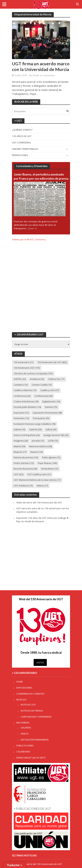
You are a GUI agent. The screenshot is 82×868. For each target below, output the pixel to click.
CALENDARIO (23, 752)
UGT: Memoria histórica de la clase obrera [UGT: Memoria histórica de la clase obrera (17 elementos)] (37, 480)
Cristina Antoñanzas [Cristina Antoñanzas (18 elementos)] (26, 402)
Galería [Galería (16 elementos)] (19, 430)
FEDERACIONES (20, 155)
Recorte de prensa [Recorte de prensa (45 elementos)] (25, 469)
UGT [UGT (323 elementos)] (19, 474)
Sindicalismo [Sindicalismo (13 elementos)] (50, 469)
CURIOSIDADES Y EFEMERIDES (36, 717)
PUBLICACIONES (25, 746)
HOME (20, 682)
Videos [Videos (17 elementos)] (42, 486)
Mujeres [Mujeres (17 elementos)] (20, 452)
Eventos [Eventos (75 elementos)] (51, 407)
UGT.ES (40, 662)
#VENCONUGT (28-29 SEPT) (31, 758)
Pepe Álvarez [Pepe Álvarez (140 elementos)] (47, 463)
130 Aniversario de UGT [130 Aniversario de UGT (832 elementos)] (52, 362)
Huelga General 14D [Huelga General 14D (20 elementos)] (56, 435)
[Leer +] (33, 228)
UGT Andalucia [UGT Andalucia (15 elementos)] (23, 486)
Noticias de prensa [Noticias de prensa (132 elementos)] (26, 457)
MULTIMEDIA (23, 723)
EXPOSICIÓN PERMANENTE (35, 740)
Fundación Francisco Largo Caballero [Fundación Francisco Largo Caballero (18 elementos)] (34, 424)
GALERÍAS (26, 728)
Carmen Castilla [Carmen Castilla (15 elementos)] (42, 385)
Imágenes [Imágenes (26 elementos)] (21, 441)
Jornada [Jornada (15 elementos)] (38, 441)
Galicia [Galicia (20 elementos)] (51, 430)
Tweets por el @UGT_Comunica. (29, 239)
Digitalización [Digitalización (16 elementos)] (51, 402)
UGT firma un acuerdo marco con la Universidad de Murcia (41, 66)
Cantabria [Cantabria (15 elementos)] (21, 385)
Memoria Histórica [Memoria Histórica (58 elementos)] (40, 446)
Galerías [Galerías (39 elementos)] (35, 430)
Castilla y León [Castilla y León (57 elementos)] (50, 390)
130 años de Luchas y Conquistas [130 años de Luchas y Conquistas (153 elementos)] (33, 374)
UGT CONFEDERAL (22, 143)
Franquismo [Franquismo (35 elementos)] (41, 418)
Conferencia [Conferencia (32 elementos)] (22, 396)
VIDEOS (25, 734)
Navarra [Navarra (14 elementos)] (36, 452)
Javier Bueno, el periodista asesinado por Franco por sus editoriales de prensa (41, 176)
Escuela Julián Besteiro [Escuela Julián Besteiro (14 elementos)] (27, 407)
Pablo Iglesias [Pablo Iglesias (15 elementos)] (51, 457)
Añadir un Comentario (44, 75)
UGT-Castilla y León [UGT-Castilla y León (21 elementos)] (39, 474)
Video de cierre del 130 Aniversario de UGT (39, 502)
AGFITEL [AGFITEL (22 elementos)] (20, 379)
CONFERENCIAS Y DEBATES (30, 694)
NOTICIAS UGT (28, 705)
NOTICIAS (21, 700)
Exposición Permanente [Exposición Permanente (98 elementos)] (47, 413)
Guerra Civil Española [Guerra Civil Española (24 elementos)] (27, 435)
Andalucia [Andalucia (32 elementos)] (37, 379)
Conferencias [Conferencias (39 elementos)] (43, 396)
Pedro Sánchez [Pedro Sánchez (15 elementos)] (24, 463)
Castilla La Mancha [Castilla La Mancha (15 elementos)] (25, 390)
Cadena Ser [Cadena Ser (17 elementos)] (56, 379)
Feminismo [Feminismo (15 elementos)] (21, 418)
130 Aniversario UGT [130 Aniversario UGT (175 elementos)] (27, 368)
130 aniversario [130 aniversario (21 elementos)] (24, 362)
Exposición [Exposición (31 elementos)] (21, 413)
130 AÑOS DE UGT (22, 136)
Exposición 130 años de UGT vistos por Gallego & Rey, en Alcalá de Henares (42, 520)
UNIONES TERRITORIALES (25, 149)
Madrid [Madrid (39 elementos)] (19, 446)
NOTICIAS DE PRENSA (32, 711)
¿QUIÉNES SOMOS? (22, 130)
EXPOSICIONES (24, 688)
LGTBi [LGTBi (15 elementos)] (53, 441)
